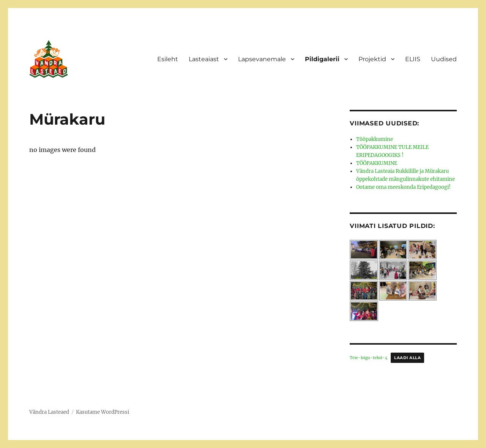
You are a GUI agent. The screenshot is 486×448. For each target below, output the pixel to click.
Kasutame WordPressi (103, 412)
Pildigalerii (322, 59)
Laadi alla (407, 358)
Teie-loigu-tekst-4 (369, 358)
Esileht (168, 59)
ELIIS (413, 59)
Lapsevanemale (262, 59)
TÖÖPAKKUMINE (377, 163)
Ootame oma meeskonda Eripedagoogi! (403, 187)
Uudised (444, 59)
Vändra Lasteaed (49, 412)
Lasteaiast (204, 59)
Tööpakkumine (375, 139)
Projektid (372, 59)
